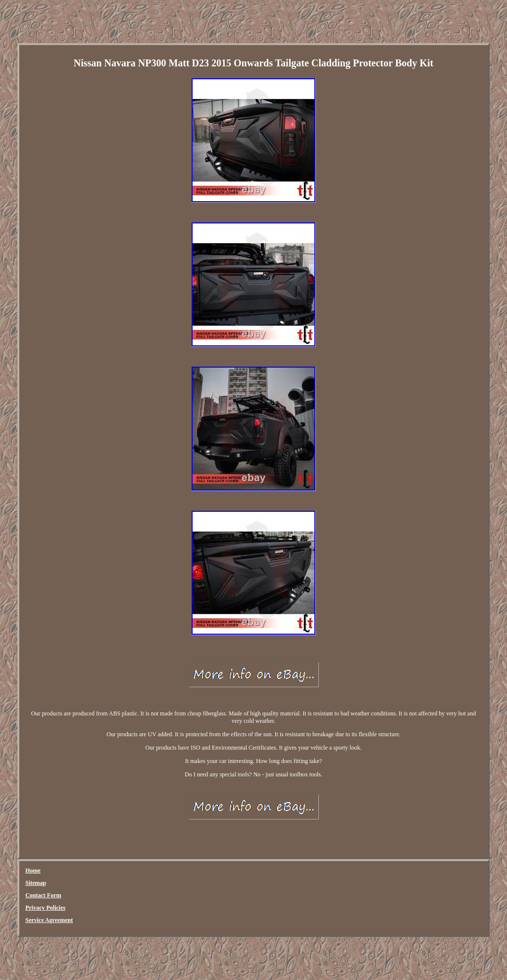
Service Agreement (49, 920)
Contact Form (43, 895)
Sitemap (36, 883)
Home (33, 871)
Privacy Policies (45, 908)
